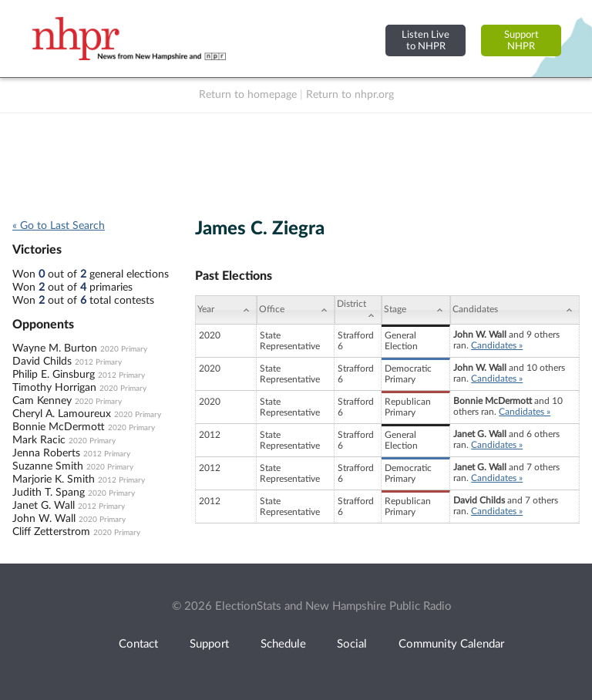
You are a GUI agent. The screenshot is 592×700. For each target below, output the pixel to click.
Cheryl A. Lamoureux (62, 414)
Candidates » (497, 345)
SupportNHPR (521, 40)
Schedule (283, 644)
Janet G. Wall (44, 506)
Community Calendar (451, 644)
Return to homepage (248, 95)
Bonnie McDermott (59, 427)
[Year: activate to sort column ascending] (226, 310)
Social (352, 644)
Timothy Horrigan (54, 388)
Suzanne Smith (48, 466)
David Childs (42, 362)
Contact (138, 644)
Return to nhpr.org (350, 95)
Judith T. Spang (49, 493)
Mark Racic (39, 440)
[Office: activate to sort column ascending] (296, 310)
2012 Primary (98, 362)
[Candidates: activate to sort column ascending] (515, 310)
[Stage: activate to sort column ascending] (416, 310)
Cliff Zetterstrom (51, 532)
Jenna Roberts (46, 453)
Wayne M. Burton (55, 348)
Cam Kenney (42, 401)
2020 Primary (124, 349)
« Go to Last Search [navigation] (59, 226)
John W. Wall (44, 519)
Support (209, 644)
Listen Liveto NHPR (425, 40)
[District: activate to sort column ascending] (358, 310)
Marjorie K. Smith (54, 480)
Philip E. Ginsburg (54, 375)
